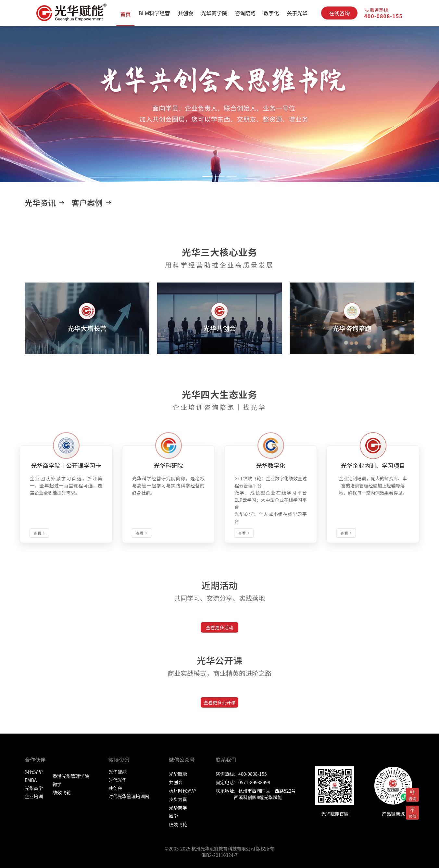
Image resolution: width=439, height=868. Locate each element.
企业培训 (34, 796)
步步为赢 (178, 799)
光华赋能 (118, 772)
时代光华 (34, 772)
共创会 (115, 788)
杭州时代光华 (182, 791)
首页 (125, 14)
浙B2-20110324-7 (220, 855)
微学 (57, 784)
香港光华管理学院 (71, 776)
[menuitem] (125, 13)
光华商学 (34, 788)
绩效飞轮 (62, 792)
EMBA (31, 780)
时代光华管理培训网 (129, 796)
